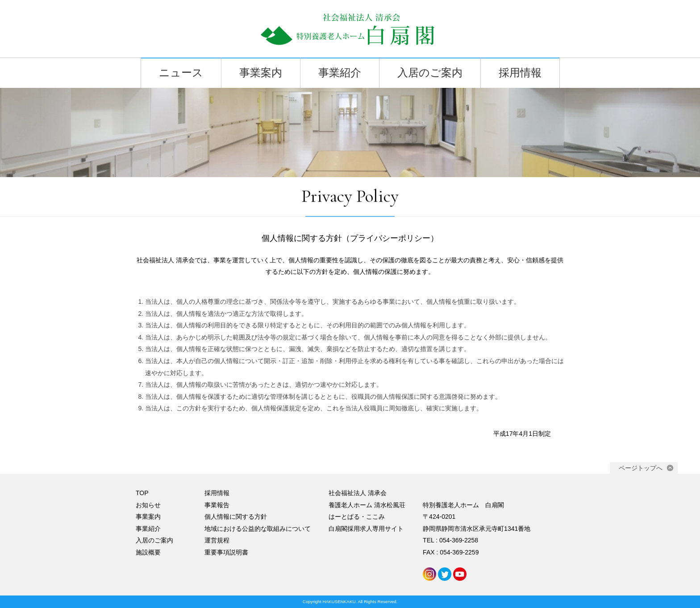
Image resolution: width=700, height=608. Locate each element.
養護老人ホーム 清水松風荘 (367, 505)
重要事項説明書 (226, 552)
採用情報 (520, 73)
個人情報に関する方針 (236, 517)
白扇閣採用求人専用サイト (366, 529)
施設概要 (148, 552)
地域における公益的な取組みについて (258, 529)
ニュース (181, 73)
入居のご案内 (430, 73)
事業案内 (261, 73)
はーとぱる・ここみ (357, 517)
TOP (142, 493)
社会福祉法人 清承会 (358, 493)
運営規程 (217, 540)
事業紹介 (340, 73)
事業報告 (217, 505)
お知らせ (148, 505)
